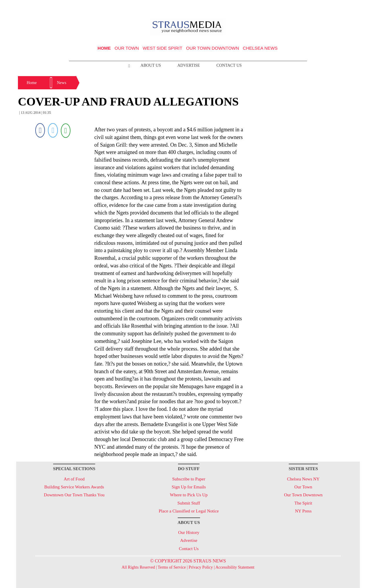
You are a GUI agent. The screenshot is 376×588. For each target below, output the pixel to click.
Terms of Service (172, 567)
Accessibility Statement (235, 567)
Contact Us (229, 65)
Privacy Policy (201, 567)
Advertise (189, 65)
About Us (151, 65)
